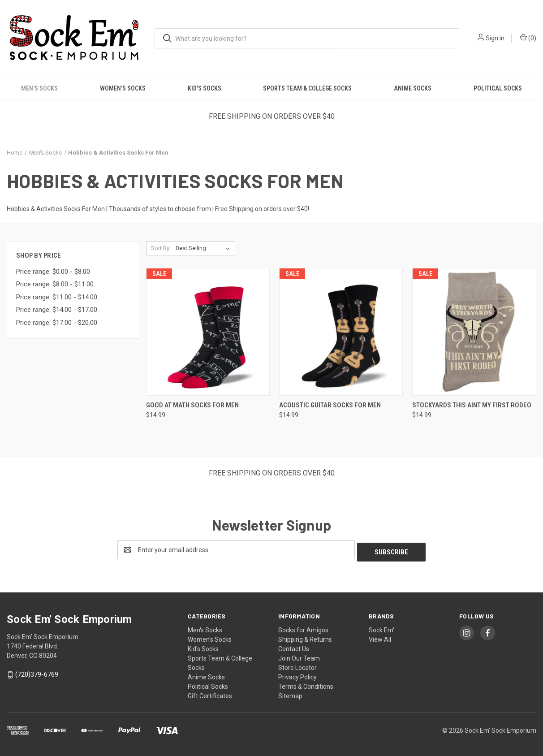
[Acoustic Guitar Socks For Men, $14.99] (341, 332)
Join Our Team (299, 656)
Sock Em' (381, 628)
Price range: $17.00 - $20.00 (57, 323)
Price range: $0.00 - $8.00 (53, 272)
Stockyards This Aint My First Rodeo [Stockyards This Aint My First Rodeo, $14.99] (472, 405)
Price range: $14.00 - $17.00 (57, 310)
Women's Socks (123, 88)
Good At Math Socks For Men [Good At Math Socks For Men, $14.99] (192, 405)
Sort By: (161, 248)
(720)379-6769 (37, 672)
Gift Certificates (210, 694)
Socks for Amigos (303, 628)
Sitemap (290, 694)
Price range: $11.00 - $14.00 (57, 297)
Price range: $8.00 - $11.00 (55, 284)
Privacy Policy (297, 675)
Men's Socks (39, 88)
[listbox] (205, 248)
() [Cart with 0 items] (528, 38)
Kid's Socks (205, 88)
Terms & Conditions (306, 684)
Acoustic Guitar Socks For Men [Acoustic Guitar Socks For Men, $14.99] (330, 405)
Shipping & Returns (305, 637)
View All (380, 637)
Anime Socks (413, 88)
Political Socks (498, 88)
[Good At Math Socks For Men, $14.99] (208, 332)
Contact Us (294, 647)
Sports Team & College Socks (307, 88)
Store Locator (297, 665)
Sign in (495, 38)
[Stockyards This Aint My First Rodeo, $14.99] (474, 332)
